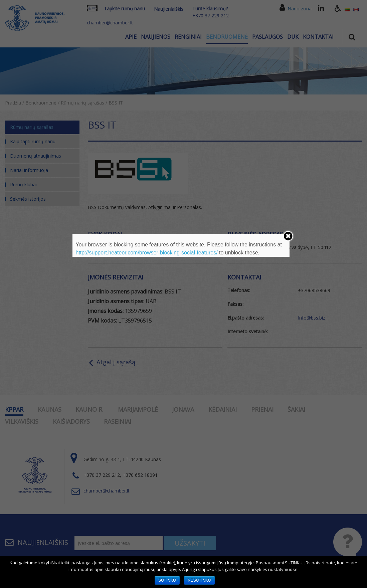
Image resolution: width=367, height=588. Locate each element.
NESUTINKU (199, 580)
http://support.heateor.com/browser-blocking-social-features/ (147, 253)
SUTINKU (167, 580)
